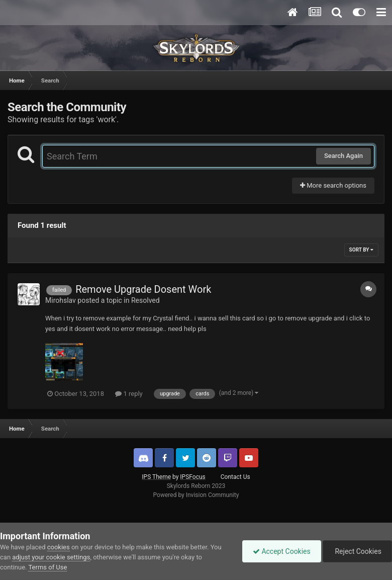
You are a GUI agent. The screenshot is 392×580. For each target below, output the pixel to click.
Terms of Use (47, 567)
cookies (59, 547)
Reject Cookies (357, 551)
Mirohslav (61, 300)
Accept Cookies (282, 551)
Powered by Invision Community (196, 495)
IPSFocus (192, 477)
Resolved (145, 300)
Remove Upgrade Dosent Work (143, 289)
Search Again (344, 156)
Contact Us (235, 477)
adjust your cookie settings (51, 557)
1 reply (129, 394)
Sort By (361, 250)
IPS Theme (156, 477)
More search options (333, 185)
